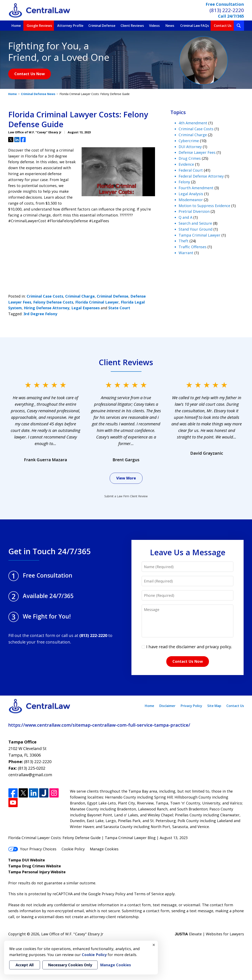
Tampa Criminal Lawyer (200, 235)
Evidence (186, 164)
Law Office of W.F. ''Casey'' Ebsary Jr (72, 934)
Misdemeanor (191, 200)
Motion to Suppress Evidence (204, 206)
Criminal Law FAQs (195, 26)
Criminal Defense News (38, 94)
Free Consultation (225, 4)
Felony (184, 182)
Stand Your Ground (196, 229)
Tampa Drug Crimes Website (35, 866)
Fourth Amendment (196, 188)
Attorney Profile (70, 26)
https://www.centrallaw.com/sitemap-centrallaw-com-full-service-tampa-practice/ (99, 725)
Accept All (25, 965)
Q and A (185, 217)
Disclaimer (167, 706)
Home (16, 26)
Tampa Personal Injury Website (37, 872)
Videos (154, 26)
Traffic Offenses (193, 247)
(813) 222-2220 (227, 10)
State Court (119, 308)
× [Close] (154, 945)
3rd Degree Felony (40, 314)
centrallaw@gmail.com (30, 775)
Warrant (186, 253)
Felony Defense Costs (53, 302)
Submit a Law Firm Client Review (126, 496)
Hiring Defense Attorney (47, 308)
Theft (184, 241)
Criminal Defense (102, 26)
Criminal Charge (80, 296)
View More (126, 478)
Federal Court (191, 170)
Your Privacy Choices (32, 849)
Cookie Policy (73, 849)
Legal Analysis (191, 194)
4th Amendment (193, 123)
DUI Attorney (190, 147)
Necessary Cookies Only (70, 965)
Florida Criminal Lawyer (97, 302)
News (170, 26)
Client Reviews (132, 26)
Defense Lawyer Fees (197, 152)
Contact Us (223, 26)
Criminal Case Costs (45, 296)
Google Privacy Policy (107, 894)
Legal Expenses (86, 308)
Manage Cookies (104, 849)
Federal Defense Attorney (201, 176)
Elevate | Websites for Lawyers (209, 934)
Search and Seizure (195, 223)
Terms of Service (149, 894)
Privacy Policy (191, 706)
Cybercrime (189, 141)
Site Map (214, 706)
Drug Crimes (190, 158)
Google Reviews (39, 26)
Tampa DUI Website (27, 860)
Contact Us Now (30, 74)
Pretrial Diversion (194, 211)
